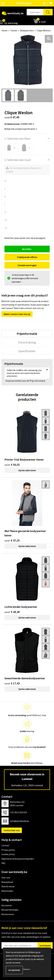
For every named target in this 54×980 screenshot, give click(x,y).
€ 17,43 (12, 683)
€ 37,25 (12, 540)
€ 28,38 (12, 612)
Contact (5, 845)
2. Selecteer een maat (18, 160)
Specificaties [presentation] (27, 351)
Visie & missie (8, 886)
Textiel (14, 30)
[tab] (27, 334)
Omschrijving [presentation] (27, 342)
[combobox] (35, 12)
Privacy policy (8, 850)
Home (4, 30)
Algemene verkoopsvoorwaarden (18, 859)
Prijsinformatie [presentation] (27, 334)
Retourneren (8, 914)
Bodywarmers (27, 30)
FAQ (3, 863)
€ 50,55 (12, 465)
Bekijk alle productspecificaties (21, 129)
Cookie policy (8, 854)
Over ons (6, 878)
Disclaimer (7, 905)
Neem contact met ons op (17, 314)
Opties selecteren (27, 470)
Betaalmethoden (10, 910)
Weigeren (27, 969)
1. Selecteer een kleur (17, 138)
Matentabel (7, 891)
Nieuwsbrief (7, 882)
